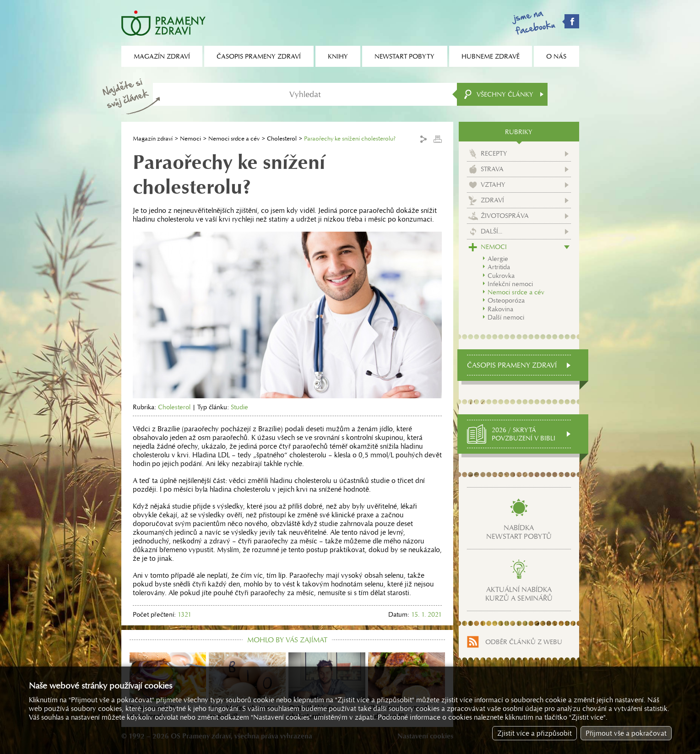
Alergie (498, 259)
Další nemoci (506, 317)
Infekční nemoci (510, 284)
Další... (491, 231)
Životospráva (505, 216)
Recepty (494, 153)
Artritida (499, 267)
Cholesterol (282, 138)
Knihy (338, 56)
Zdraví (492, 200)
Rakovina (500, 309)
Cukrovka (501, 276)
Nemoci (190, 138)
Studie (239, 407)
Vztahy (493, 184)
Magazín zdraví (153, 138)
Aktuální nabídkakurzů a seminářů (519, 594)
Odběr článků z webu (524, 642)
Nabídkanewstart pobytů (519, 532)
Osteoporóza (506, 300)
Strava (492, 169)
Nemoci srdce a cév (234, 138)
